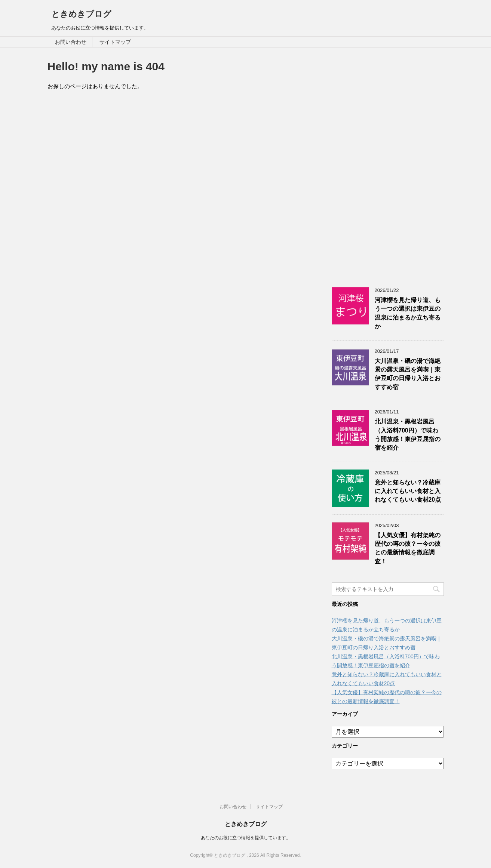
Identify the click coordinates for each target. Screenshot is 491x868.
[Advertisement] (388, 164)
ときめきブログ (81, 14)
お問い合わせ (71, 42)
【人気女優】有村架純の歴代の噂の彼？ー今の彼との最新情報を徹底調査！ (408, 548)
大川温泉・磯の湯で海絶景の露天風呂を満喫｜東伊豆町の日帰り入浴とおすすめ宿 (408, 374)
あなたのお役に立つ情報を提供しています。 (246, 838)
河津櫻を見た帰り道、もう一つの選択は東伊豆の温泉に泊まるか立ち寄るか (408, 313)
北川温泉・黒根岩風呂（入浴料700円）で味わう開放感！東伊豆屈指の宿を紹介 (408, 435)
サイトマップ (115, 42)
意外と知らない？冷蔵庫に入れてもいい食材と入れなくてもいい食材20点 (408, 491)
